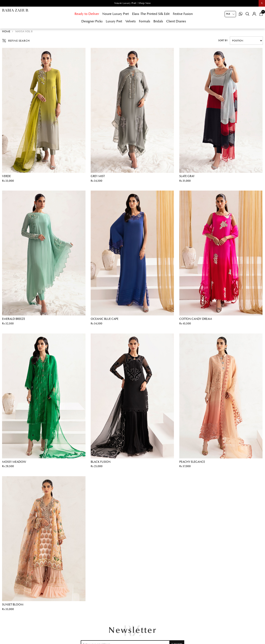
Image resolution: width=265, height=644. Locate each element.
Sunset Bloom (13, 607)
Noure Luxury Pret (116, 14)
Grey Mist (98, 178)
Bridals (158, 21)
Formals (145, 21)
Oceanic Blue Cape (105, 321)
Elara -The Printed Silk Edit (151, 14)
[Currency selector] (230, 14)
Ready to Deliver (87, 14)
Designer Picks (92, 21)
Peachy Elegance (192, 464)
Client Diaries (176, 21)
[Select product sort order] (246, 43)
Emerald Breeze (14, 321)
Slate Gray (187, 178)
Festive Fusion (183, 14)
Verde (6, 178)
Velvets (131, 21)
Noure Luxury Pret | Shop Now (132, 3)
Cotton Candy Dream (196, 321)
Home (6, 34)
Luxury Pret (114, 21)
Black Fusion (101, 464)
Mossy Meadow (14, 464)
